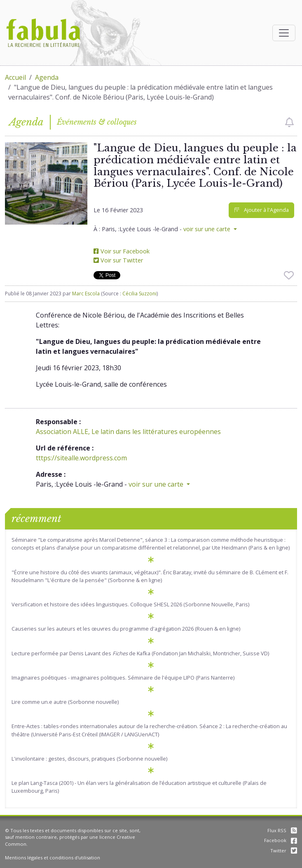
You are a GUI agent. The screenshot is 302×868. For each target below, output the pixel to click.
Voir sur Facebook (122, 251)
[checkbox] (289, 122)
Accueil (15, 77)
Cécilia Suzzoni (139, 294)
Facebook (281, 840)
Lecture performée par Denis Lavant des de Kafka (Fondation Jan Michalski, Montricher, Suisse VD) (140, 653)
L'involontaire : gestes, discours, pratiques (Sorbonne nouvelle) (89, 759)
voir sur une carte (208, 229)
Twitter (284, 851)
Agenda (47, 77)
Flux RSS (282, 830)
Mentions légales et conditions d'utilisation (53, 858)
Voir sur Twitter (118, 260)
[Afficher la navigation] (284, 33)
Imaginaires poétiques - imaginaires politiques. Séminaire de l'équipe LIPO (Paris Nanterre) (123, 678)
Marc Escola (86, 294)
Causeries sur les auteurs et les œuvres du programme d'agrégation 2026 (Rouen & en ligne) (126, 629)
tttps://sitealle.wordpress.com (81, 458)
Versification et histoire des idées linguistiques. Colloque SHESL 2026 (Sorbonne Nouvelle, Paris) (130, 604)
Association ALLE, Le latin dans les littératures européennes (128, 432)
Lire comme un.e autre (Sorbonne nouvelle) (65, 702)
